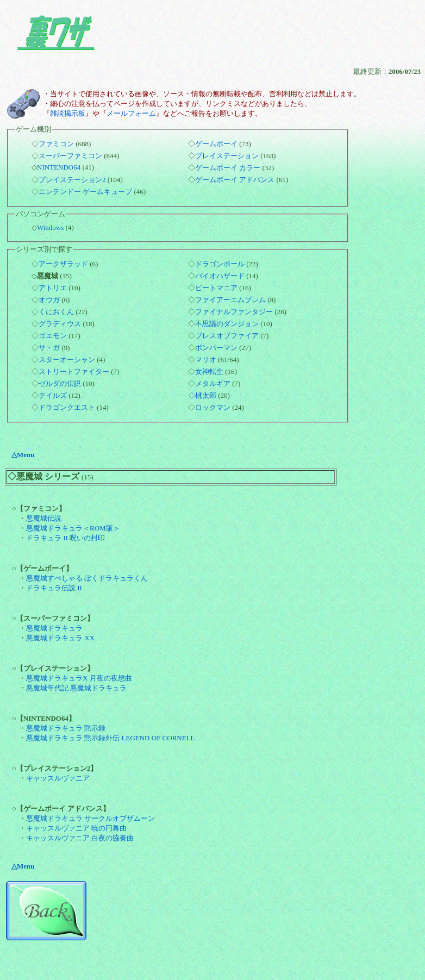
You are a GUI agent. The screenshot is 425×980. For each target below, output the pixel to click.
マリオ (206, 360)
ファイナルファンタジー (234, 312)
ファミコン (56, 144)
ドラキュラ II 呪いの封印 (65, 538)
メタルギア (213, 383)
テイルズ (53, 395)
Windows (50, 227)
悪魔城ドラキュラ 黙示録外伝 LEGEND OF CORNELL (111, 738)
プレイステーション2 (72, 180)
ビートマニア (216, 288)
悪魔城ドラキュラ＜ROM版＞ (73, 528)
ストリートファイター (74, 372)
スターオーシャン (67, 360)
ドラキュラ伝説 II (54, 588)
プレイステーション (227, 156)
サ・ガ (49, 348)
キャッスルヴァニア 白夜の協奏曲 (80, 838)
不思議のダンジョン (227, 324)
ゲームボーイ (216, 144)
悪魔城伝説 (44, 518)
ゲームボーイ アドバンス (235, 180)
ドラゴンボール (220, 264)
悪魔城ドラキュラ (54, 628)
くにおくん (56, 312)
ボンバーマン (216, 348)
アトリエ (53, 288)
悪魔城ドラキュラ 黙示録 (66, 728)
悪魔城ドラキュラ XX (60, 638)
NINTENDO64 (59, 167)
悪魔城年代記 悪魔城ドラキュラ (76, 688)
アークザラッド (63, 264)
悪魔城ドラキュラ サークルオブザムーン (90, 818)
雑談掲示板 (68, 113)
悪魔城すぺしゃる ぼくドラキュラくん (87, 578)
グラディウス (60, 324)
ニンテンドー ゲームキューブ (85, 192)
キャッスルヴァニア (58, 778)
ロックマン (213, 407)
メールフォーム (131, 113)
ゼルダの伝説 (60, 383)
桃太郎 (206, 395)
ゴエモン (53, 336)
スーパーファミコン (70, 156)
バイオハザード (220, 276)
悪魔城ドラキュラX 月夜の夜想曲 (79, 678)
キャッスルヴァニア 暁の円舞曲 (76, 828)
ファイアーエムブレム (230, 300)
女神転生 (209, 372)
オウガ (49, 300)
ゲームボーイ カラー (228, 168)
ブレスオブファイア (227, 336)
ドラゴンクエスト (67, 407)
